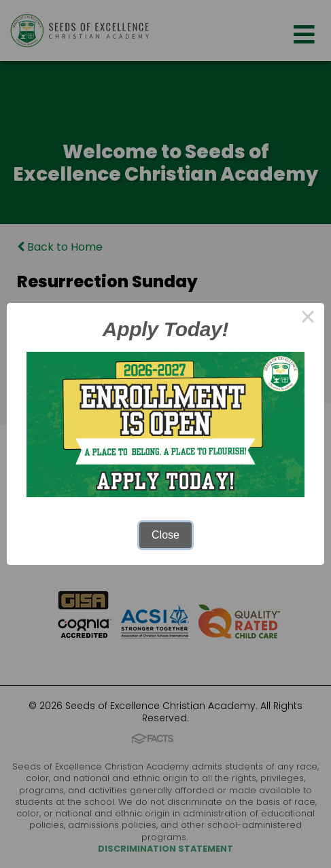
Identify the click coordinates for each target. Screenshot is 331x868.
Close (165, 535)
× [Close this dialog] (308, 319)
